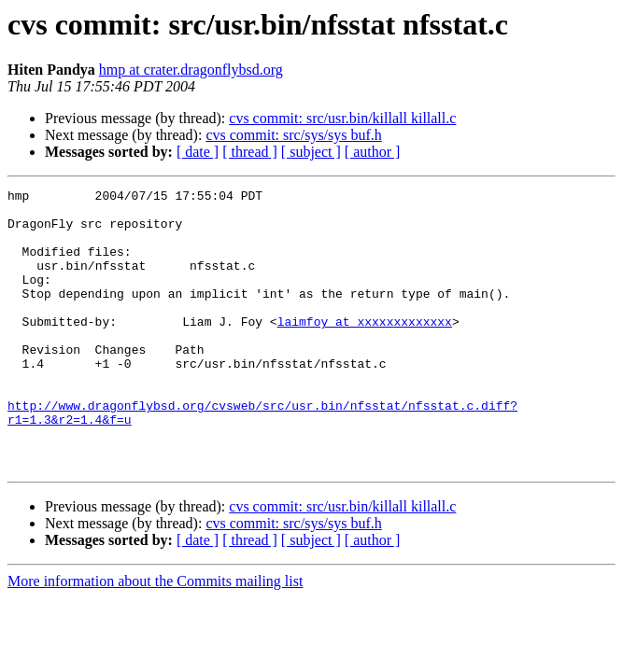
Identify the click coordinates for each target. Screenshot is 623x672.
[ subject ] (311, 152)
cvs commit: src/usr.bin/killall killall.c (342, 118)
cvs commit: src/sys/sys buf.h (293, 135)
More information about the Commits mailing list (155, 637)
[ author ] (373, 152)
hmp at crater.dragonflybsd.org (191, 70)
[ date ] (198, 152)
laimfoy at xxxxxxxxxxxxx (365, 349)
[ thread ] (250, 152)
